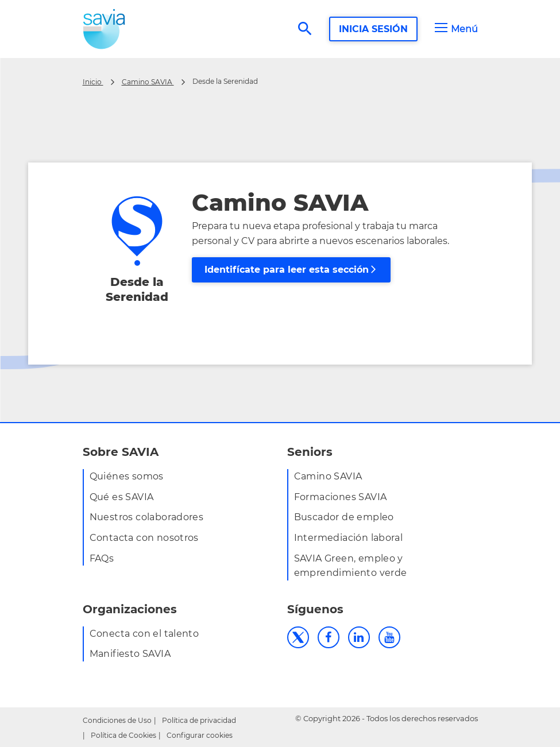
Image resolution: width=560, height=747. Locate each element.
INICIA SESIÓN (373, 29)
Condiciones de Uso (117, 720)
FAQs (102, 558)
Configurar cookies (200, 735)
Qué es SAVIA (122, 497)
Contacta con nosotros (144, 538)
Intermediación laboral (349, 538)
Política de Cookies (123, 735)
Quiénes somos (127, 476)
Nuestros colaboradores (147, 517)
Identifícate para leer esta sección (291, 270)
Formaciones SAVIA (341, 497)
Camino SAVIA (328, 476)
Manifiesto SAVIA (130, 654)
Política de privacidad (199, 720)
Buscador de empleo (344, 517)
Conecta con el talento (144, 634)
